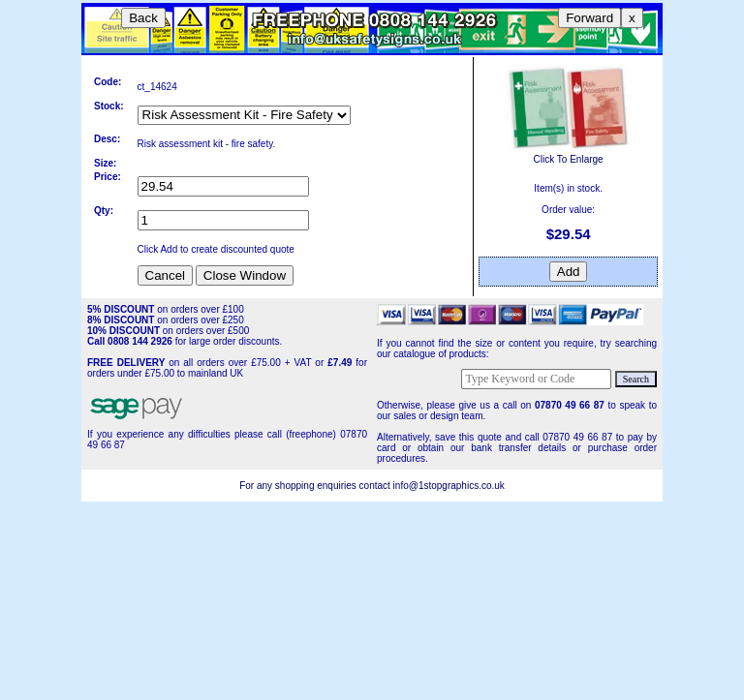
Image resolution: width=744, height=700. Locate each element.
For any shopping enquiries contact (316, 486)
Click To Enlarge (569, 154)
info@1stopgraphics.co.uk (449, 486)
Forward (589, 18)
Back (143, 18)
